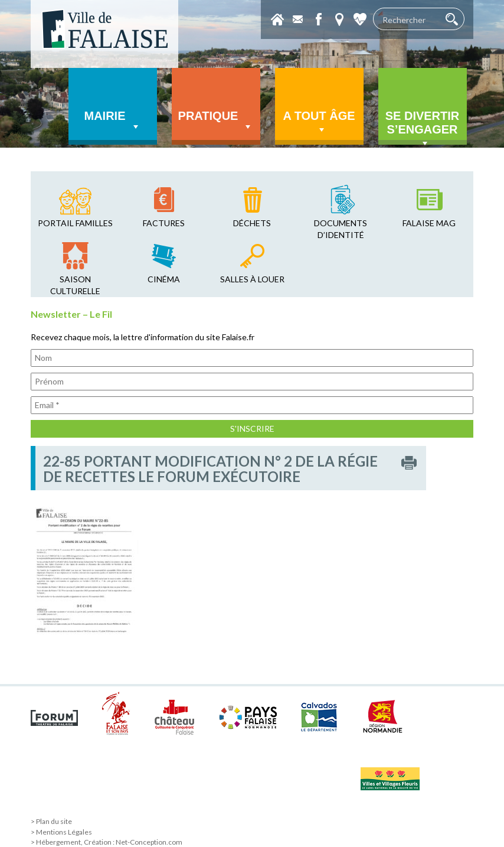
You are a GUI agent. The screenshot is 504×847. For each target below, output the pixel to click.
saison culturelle (75, 285)
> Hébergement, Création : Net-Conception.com (107, 842)
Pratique (216, 121)
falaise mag (429, 223)
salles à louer (252, 279)
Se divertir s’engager (423, 127)
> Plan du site (51, 821)
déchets (252, 223)
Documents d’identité (341, 229)
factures (164, 223)
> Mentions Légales (61, 832)
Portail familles (75, 223)
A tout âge (319, 123)
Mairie (113, 121)
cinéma (164, 279)
